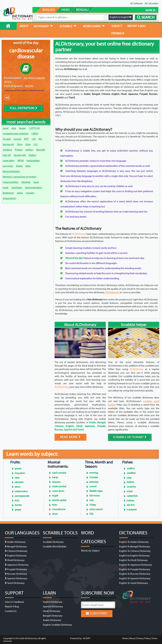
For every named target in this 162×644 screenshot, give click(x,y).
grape (18, 510)
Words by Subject (90, 551)
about (24, 26)
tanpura (56, 482)
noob (6, 188)
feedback (118, 33)
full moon (95, 496)
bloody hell (20, 155)
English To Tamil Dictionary (134, 583)
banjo (55, 477)
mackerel (132, 510)
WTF (26, 139)
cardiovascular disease (26, 54)
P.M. (91, 514)
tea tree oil (8, 144)
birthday (94, 482)
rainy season (96, 509)
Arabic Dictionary (16, 542)
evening (94, 473)
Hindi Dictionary (16, 560)
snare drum (58, 491)
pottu (20, 193)
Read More (70, 437)
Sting (20, 144)
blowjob (26, 182)
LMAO (35, 134)
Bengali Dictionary (17, 547)
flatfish (130, 482)
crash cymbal (59, 473)
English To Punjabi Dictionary (135, 569)
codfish (131, 469)
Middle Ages (96, 491)
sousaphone (59, 509)
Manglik (41, 150)
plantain (19, 482)
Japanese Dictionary (18, 565)
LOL (36, 144)
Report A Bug (12, 607)
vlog (14, 128)
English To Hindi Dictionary (133, 560)
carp (129, 478)
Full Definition (24, 108)
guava (18, 469)
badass (32, 155)
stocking (7, 150)
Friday (93, 505)
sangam (30, 193)
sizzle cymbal (59, 486)
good (6, 128)
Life (34, 139)
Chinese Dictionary (17, 551)
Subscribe (97, 613)
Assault (7, 139)
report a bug (136, 26)
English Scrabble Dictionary (57, 625)
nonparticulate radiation (16, 134)
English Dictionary (17, 556)
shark (130, 491)
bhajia (19, 166)
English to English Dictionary (134, 556)
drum (55, 514)
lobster (130, 501)
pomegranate (22, 496)
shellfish (131, 473)
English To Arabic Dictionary (134, 542)
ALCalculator (151, 3)
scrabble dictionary (130, 437)
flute (55, 505)
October (94, 477)
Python (19, 150)
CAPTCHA (34, 128)
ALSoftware (137, 3)
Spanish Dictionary (17, 578)
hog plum (20, 473)
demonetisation (34, 188)
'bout (36, 182)
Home (125, 638)
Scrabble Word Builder (55, 547)
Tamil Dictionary (16, 583)
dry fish (131, 505)
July (92, 500)
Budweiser (8, 193)
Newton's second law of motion (20, 177)
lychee (18, 505)
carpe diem (9, 161)
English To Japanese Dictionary (136, 565)
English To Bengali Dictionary (135, 547)
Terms (154, 638)
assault (17, 139)
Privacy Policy (143, 638)
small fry (131, 487)
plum (18, 487)
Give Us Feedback (14, 602)
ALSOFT (86, 638)
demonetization (11, 171)
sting (28, 144)
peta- (28, 166)
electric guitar (59, 500)
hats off (7, 155)
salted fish (132, 496)
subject (117, 26)
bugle (55, 496)
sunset (93, 486)
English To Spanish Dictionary (135, 578)
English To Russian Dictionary (135, 574)
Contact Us (11, 611)
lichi (17, 501)
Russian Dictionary (17, 574)
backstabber (33, 161)
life (40, 139)
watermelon (21, 491)
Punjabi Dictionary (17, 569)
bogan (22, 128)
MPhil (21, 161)
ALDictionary (112, 292)
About (132, 638)
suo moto (8, 166)
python (29, 150)
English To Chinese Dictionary (135, 551)
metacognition (11, 182)
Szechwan (17, 188)
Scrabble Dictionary (53, 542)
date (17, 478)
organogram (9, 198)
